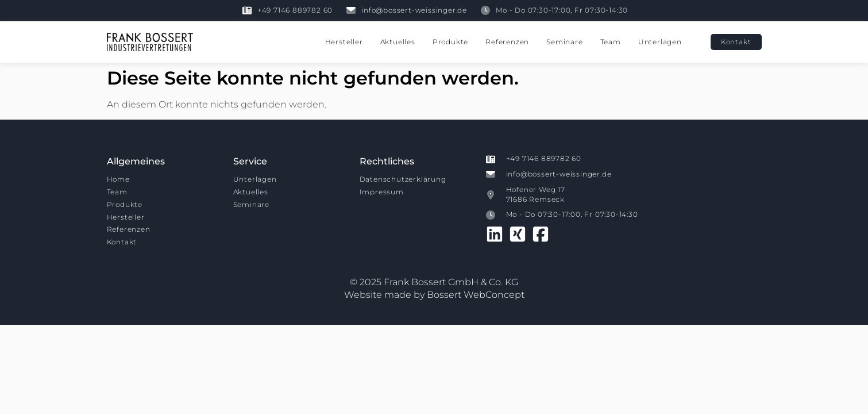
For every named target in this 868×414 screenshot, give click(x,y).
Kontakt (122, 242)
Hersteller (344, 42)
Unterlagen (660, 42)
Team (611, 42)
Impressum (382, 192)
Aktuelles (398, 42)
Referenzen (507, 42)
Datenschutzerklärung (403, 179)
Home (118, 179)
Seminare (564, 42)
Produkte (450, 42)
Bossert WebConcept (476, 295)
